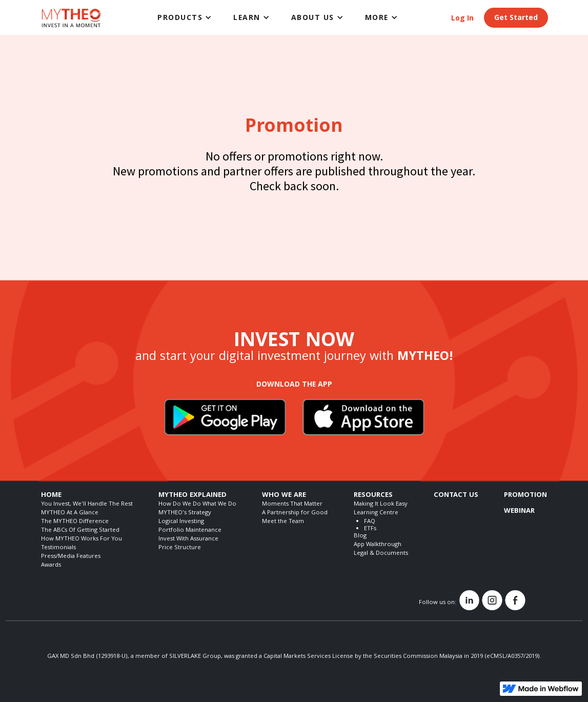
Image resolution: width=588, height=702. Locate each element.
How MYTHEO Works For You (82, 539)
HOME (51, 495)
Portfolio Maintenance (190, 530)
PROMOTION (525, 495)
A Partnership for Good (295, 513)
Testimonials (58, 548)
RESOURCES (373, 495)
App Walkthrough (378, 545)
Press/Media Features (71, 557)
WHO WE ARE (284, 495)
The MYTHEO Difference (75, 522)
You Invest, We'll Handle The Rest (87, 504)
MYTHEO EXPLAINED (192, 495)
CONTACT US (456, 495)
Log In (462, 19)
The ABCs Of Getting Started (80, 530)
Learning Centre (376, 513)
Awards (51, 565)
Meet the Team (283, 522)
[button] (185, 17)
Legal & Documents (381, 554)
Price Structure (180, 548)
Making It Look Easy (381, 504)
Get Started (516, 18)
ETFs (370, 529)
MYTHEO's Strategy (185, 513)
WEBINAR (519, 511)
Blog (360, 536)
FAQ (370, 522)
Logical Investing (181, 522)
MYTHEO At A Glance (70, 513)
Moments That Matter (292, 504)
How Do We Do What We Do (197, 504)
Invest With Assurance (188, 539)
